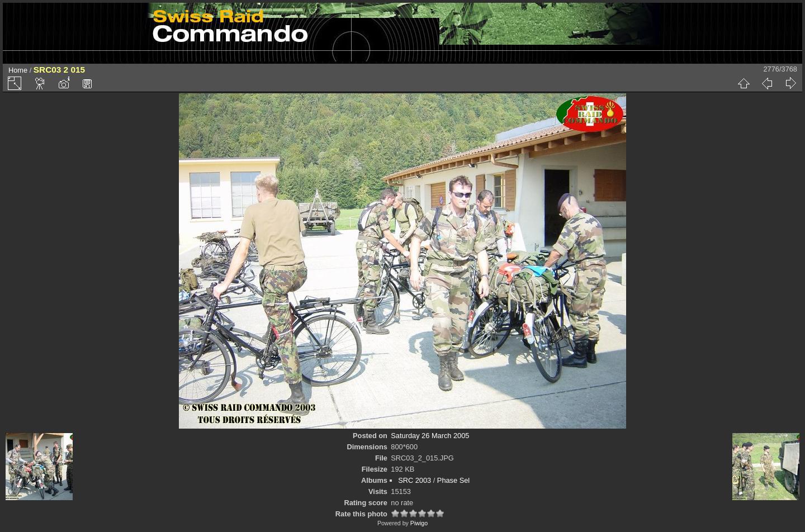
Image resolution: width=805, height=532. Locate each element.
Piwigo (419, 523)
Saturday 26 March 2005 (430, 436)
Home (18, 70)
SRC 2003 (415, 480)
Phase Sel (453, 480)
